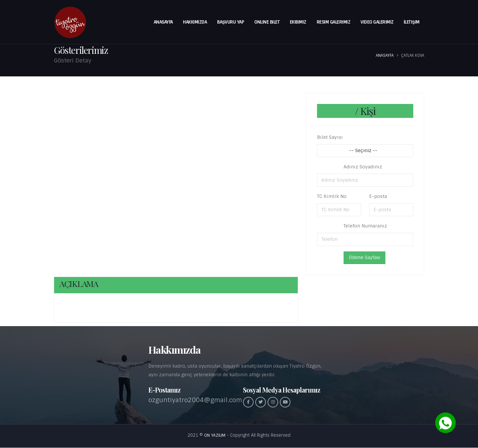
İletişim (411, 22)
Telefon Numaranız (365, 226)
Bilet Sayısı (330, 137)
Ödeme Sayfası (364, 258)
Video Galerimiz (377, 22)
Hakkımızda (195, 22)
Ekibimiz (298, 22)
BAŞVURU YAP (231, 22)
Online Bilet (267, 22)
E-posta (378, 196)
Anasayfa (163, 22)
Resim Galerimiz (334, 22)
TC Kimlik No (332, 196)
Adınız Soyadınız (363, 167)
